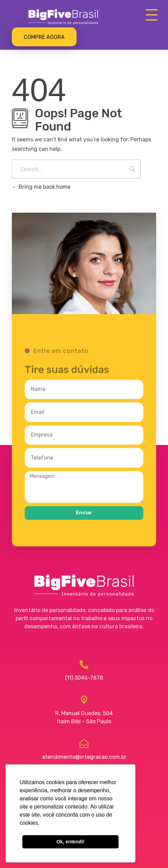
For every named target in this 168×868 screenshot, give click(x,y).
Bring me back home (41, 187)
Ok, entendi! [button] (70, 842)
